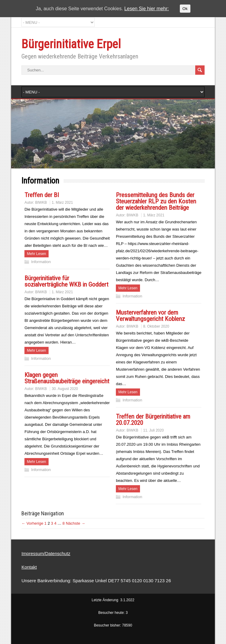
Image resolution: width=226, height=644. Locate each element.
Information (41, 262)
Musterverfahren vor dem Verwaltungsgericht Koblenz (150, 316)
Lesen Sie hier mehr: (147, 9)
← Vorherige (32, 523)
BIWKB (41, 203)
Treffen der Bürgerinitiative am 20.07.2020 (153, 420)
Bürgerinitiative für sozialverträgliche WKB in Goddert (66, 281)
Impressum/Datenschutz (46, 553)
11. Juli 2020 (154, 430)
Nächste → (75, 523)
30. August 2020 (65, 389)
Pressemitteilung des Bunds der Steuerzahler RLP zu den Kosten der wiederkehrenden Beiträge (156, 201)
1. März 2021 (62, 203)
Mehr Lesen (36, 254)
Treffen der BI (42, 195)
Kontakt (29, 567)
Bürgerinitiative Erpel (71, 44)
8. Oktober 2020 (156, 326)
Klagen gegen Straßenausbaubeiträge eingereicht (67, 378)
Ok (185, 9)
